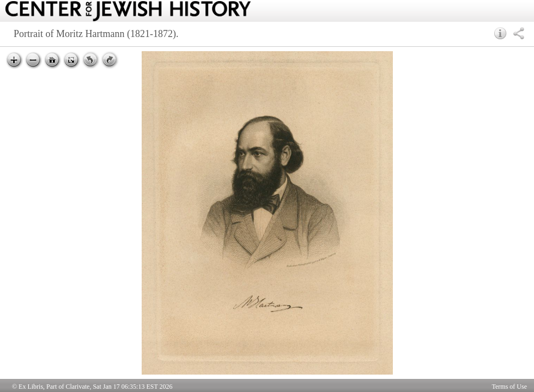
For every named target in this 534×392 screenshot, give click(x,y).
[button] (500, 33)
